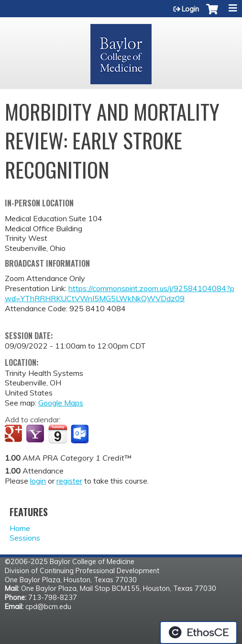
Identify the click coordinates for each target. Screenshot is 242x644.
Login (190, 9)
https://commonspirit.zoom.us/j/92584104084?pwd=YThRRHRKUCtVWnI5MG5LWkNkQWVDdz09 (120, 293)
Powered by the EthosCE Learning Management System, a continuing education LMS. (198, 633)
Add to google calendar (15, 434)
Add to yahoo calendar (36, 434)
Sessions (25, 538)
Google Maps (61, 403)
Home (20, 528)
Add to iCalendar (58, 434)
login (38, 481)
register (69, 481)
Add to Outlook (81, 434)
